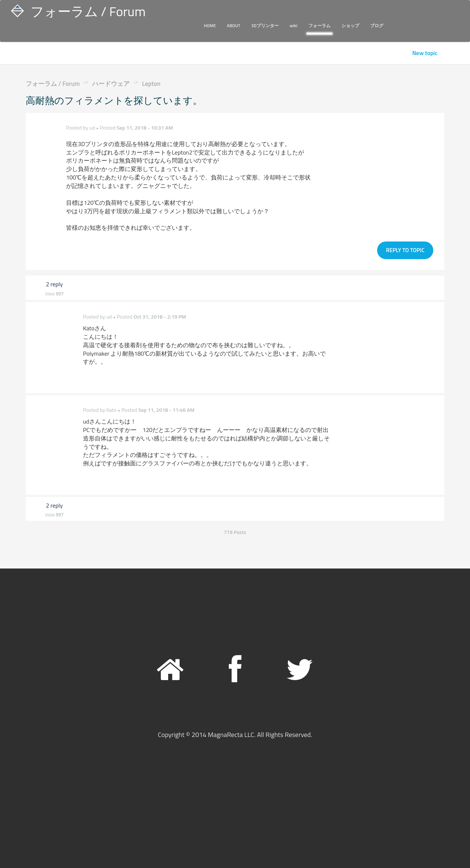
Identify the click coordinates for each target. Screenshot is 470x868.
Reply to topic (405, 248)
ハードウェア (111, 84)
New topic (425, 53)
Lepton (151, 84)
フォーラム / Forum (53, 84)
